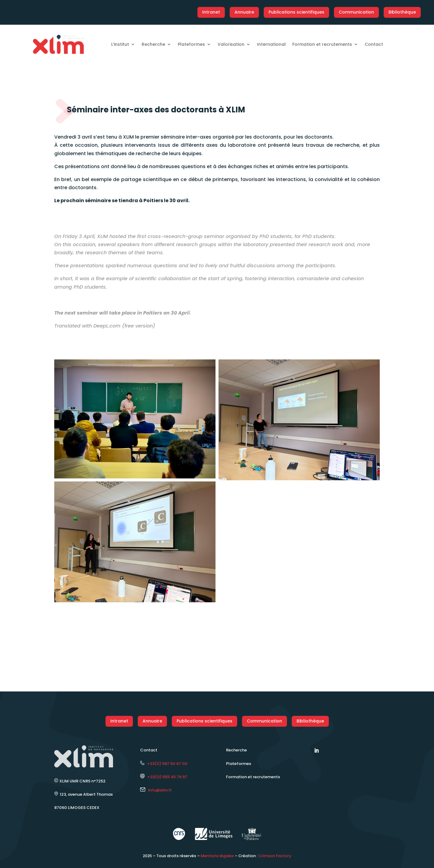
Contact (374, 44)
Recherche (153, 44)
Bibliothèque (402, 12)
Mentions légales (217, 856)
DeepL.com (107, 326)
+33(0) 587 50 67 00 (164, 764)
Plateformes (191, 44)
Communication (356, 12)
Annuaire (244, 12)
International (271, 44)
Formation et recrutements (322, 44)
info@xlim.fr (160, 790)
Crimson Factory (275, 856)
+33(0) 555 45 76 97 (164, 777)
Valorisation (231, 44)
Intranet (211, 12)
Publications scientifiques (296, 12)
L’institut (120, 44)
